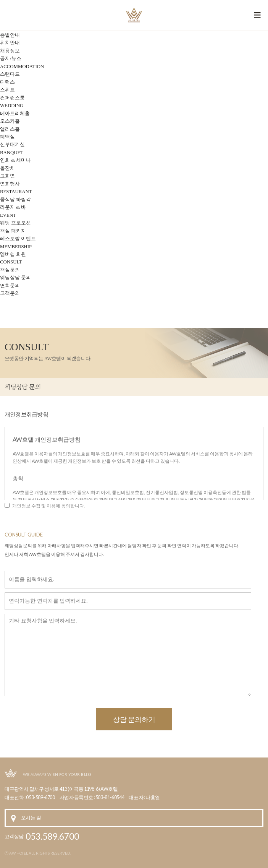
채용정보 (10, 51)
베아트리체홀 (15, 114)
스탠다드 (10, 74)
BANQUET (12, 153)
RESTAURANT (16, 192)
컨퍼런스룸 (12, 98)
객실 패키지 (13, 231)
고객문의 (10, 293)
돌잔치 (7, 168)
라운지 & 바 (13, 207)
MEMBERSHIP (16, 247)
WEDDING (12, 106)
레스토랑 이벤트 (18, 239)
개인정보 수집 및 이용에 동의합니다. (48, 506)
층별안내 (10, 35)
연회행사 (10, 184)
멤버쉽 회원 (13, 254)
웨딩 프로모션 (15, 223)
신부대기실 (12, 145)
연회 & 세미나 (15, 160)
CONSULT (11, 262)
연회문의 (10, 286)
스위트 (7, 90)
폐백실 (7, 137)
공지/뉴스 (11, 59)
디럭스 (7, 82)
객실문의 (10, 270)
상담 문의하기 (134, 719)
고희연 (7, 176)
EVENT (8, 215)
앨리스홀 (10, 129)
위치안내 (10, 43)
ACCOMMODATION (22, 67)
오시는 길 (31, 818)
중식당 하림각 (15, 200)
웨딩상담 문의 (15, 278)
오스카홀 (10, 121)
